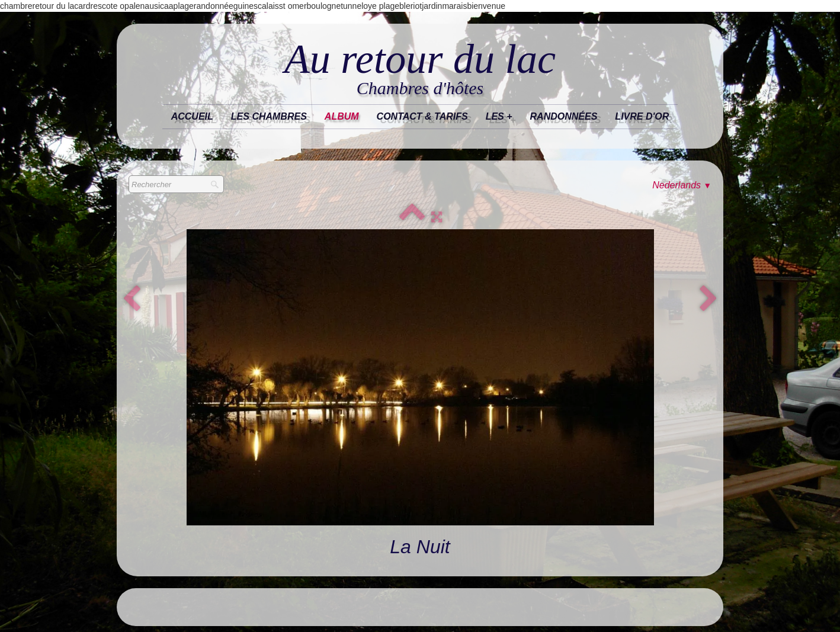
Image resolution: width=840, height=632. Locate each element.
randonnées (564, 116)
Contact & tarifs (422, 116)
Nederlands (682, 185)
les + (499, 116)
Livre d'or (642, 116)
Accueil (192, 116)
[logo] (420, 69)
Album (342, 116)
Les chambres (269, 116)
